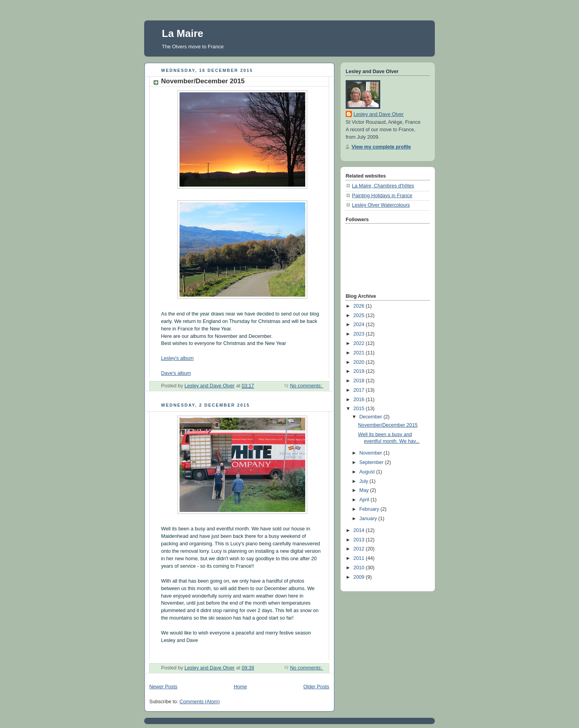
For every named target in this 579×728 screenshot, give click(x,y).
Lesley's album (177, 358)
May (365, 490)
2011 (360, 558)
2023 (360, 334)
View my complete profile (381, 147)
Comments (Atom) (200, 702)
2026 (360, 306)
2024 (360, 325)
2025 (360, 315)
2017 (360, 390)
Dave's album (176, 373)
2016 (360, 400)
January (369, 519)
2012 (360, 549)
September (372, 462)
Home (240, 687)
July (365, 481)
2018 (360, 381)
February (370, 509)
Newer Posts (163, 687)
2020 (360, 362)
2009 (360, 577)
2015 (360, 409)
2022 (360, 343)
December (372, 417)
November (372, 453)
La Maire (183, 33)
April (365, 500)
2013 (360, 540)
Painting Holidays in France (382, 196)
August (368, 472)
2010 (360, 568)
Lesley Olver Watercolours (381, 205)
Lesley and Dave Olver (379, 114)
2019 (360, 371)
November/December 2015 (203, 81)
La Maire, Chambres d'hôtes (383, 186)
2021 (360, 353)
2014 (360, 530)
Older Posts (316, 687)
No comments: (307, 386)
